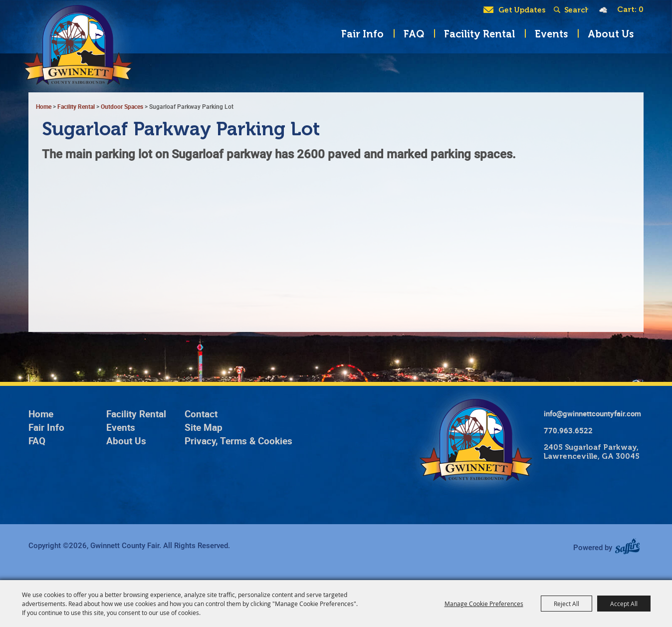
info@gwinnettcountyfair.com (592, 413)
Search (559, 10)
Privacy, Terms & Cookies (238, 441)
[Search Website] (576, 10)
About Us (611, 34)
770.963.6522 (568, 430)
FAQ (414, 34)
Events (551, 34)
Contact (201, 414)
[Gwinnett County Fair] (74, 55)
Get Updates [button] (522, 10)
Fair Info (362, 34)
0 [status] (641, 9)
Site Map (204, 427)
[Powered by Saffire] (631, 547)
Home (41, 414)
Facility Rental (479, 34)
